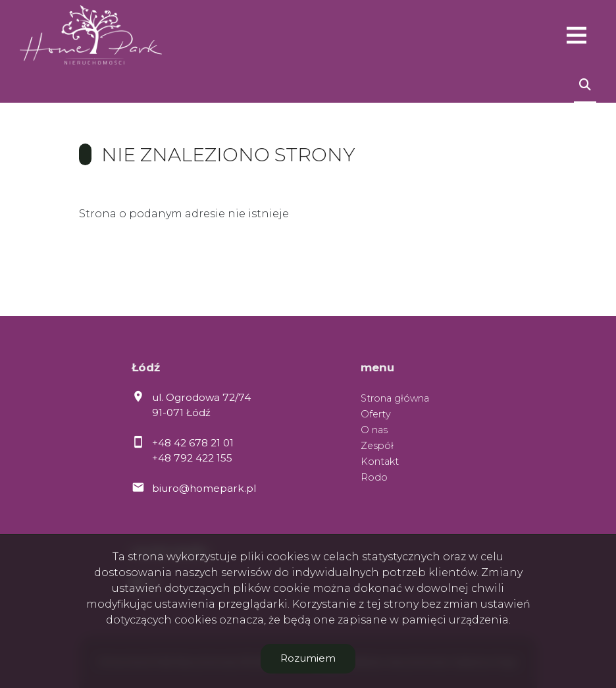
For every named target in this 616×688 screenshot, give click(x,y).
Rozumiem (308, 658)
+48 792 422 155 (192, 458)
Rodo (374, 477)
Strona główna (395, 398)
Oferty (376, 414)
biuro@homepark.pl (204, 488)
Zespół (377, 446)
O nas (374, 430)
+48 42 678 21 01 (193, 443)
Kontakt (380, 462)
